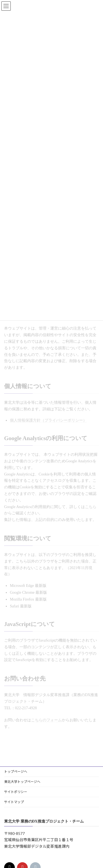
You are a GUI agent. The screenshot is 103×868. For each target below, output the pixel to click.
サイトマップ (14, 802)
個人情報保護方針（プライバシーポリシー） (48, 420)
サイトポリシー (16, 792)
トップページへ (16, 772)
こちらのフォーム (46, 720)
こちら (91, 507)
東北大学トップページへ (22, 782)
